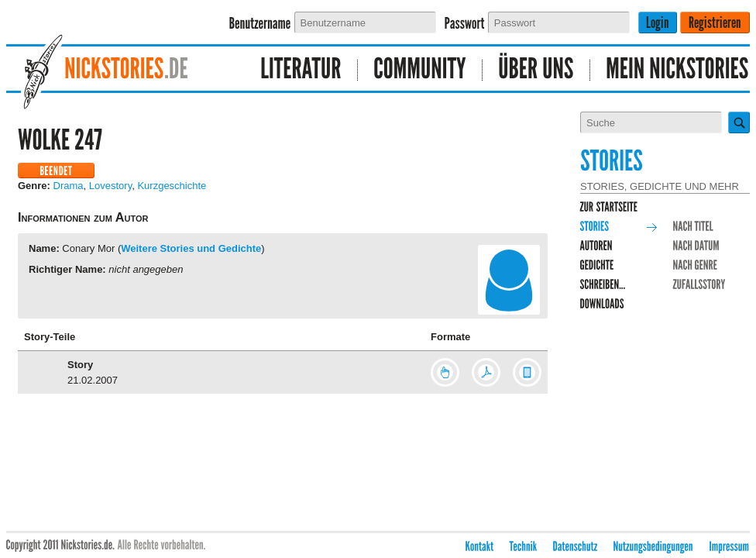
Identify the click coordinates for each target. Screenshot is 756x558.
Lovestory (110, 186)
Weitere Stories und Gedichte (191, 248)
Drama (69, 186)
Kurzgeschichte (172, 186)
